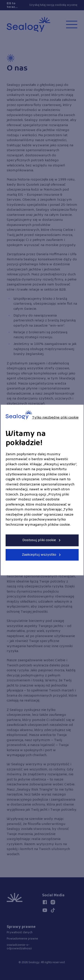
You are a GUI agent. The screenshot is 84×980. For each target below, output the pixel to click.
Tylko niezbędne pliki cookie (55, 418)
